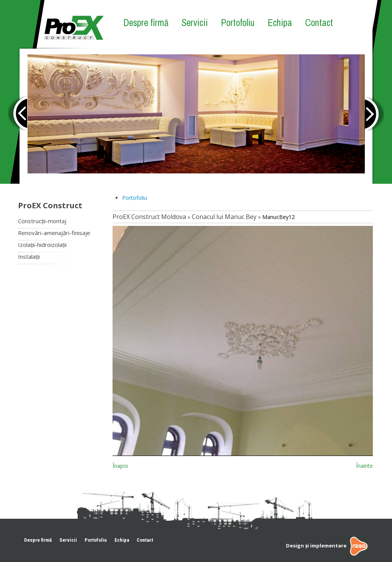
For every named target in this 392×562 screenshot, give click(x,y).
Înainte (364, 466)
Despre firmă (146, 23)
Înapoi (120, 466)
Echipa (280, 23)
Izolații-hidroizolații (42, 245)
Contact (319, 23)
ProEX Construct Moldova (149, 217)
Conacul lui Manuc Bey (224, 217)
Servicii (195, 23)
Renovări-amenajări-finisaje (54, 233)
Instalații (29, 256)
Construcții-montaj (42, 221)
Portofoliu (238, 23)
